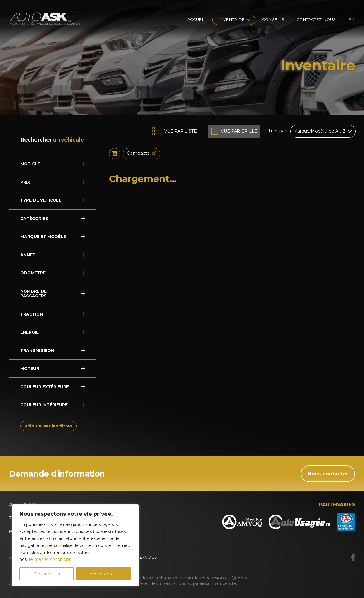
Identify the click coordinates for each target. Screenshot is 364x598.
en (352, 20)
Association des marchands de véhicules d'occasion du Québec (182, 578)
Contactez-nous (316, 19)
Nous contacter (328, 474)
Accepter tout (104, 574)
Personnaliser (47, 574)
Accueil (197, 19)
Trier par (277, 131)
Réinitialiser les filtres (48, 426)
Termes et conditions (49, 559)
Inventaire (231, 19)
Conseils (273, 19)
